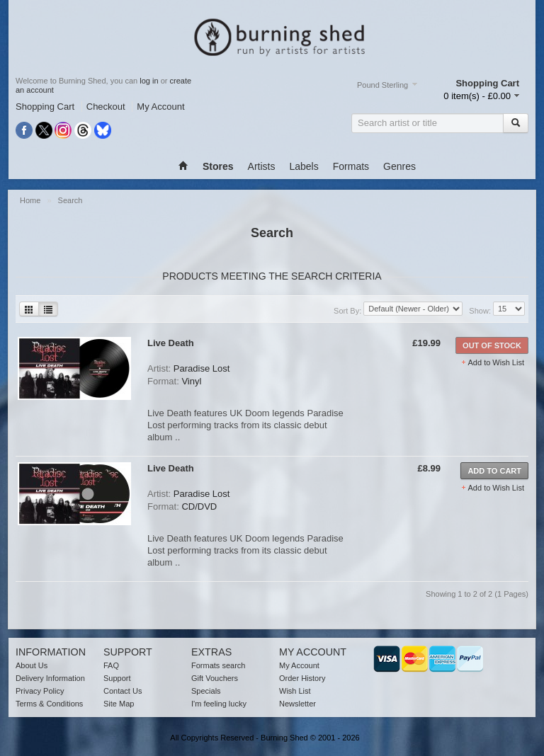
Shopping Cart (45, 107)
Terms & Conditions (49, 704)
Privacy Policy (40, 691)
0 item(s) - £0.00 (477, 96)
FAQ (111, 665)
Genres (399, 166)
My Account (160, 107)
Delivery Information (50, 678)
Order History (302, 678)
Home (31, 200)
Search (70, 200)
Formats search (218, 665)
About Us (32, 665)
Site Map (119, 704)
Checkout (106, 107)
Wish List (295, 691)
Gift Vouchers (215, 678)
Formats (351, 166)
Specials (206, 691)
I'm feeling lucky (219, 704)
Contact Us (123, 691)
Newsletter (297, 704)
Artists (262, 166)
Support (117, 678)
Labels (304, 166)
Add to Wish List (496, 362)
